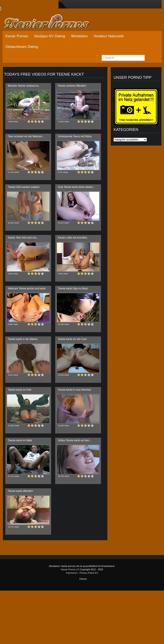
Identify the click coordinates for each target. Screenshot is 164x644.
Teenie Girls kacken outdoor (24, 187)
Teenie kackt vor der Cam (72, 339)
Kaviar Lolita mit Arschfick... (74, 238)
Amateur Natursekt (109, 36)
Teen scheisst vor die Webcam (25, 136)
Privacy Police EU (89, 573)
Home (83, 579)
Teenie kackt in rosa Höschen (75, 390)
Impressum (72, 573)
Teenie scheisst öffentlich (72, 86)
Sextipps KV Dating (49, 36)
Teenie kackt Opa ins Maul (73, 289)
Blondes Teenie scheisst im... (25, 86)
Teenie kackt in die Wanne (23, 339)
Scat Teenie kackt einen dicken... (76, 187)
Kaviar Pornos (17, 36)
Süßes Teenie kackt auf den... (75, 440)
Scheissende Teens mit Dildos (75, 136)
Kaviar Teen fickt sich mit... (23, 238)
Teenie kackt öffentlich (21, 491)
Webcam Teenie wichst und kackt (27, 289)
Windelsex (79, 36)
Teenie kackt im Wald (20, 440)
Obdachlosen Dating (22, 47)
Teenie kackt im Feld (20, 390)
